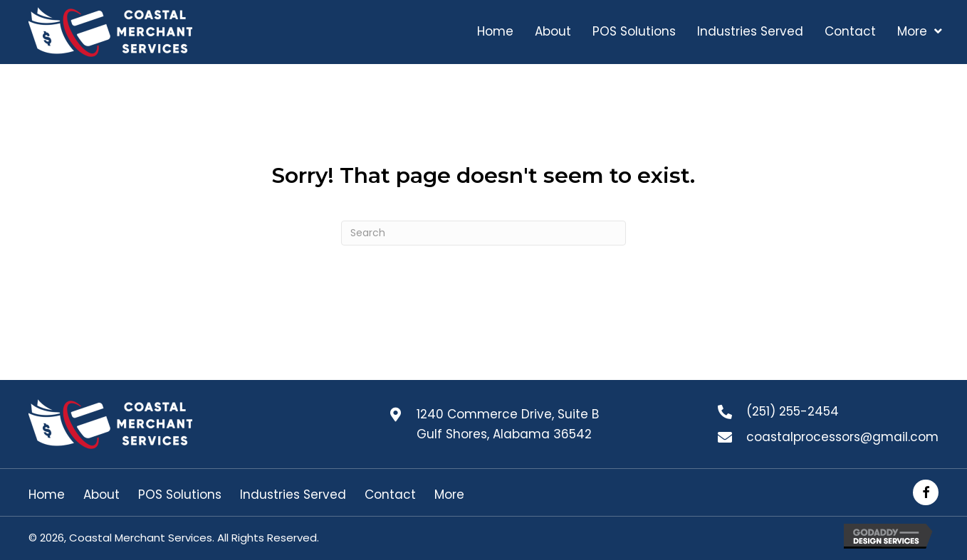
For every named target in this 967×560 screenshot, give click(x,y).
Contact (390, 495)
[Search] (483, 233)
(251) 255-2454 (793, 411)
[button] (926, 492)
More (449, 495)
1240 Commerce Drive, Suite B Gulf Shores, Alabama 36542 (508, 424)
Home (47, 495)
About (101, 495)
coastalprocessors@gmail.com (842, 437)
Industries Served (293, 495)
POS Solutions (180, 495)
